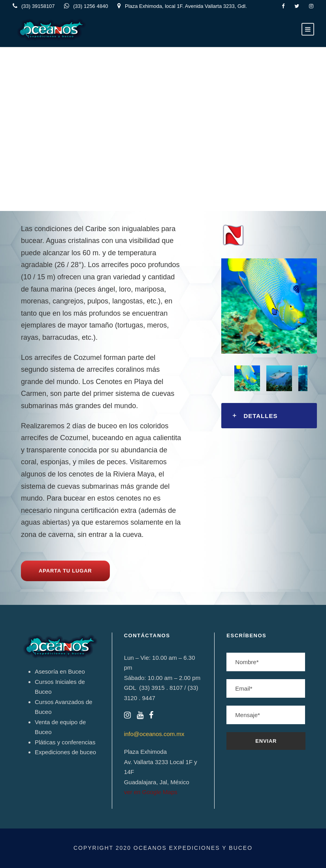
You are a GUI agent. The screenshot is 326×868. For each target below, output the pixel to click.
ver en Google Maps (151, 792)
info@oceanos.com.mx (154, 734)
